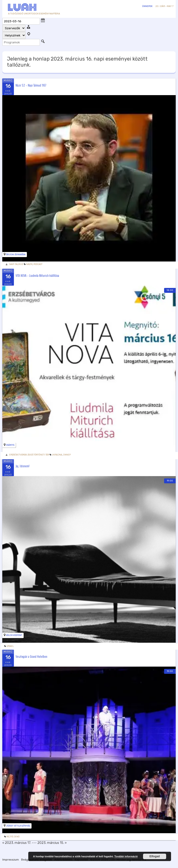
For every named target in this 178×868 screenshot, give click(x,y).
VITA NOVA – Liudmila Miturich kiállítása (37, 275)
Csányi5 (10, 445)
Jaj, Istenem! (22, 466)
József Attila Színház (18, 826)
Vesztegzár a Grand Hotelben (31, 656)
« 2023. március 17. (17, 843)
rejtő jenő (13, 837)
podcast (38, 264)
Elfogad (155, 856)
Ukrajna (57, 455)
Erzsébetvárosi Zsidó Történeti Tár (29, 455)
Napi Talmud (16, 264)
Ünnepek (147, 6)
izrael (10, 646)
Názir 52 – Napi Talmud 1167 (31, 85)
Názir (29, 264)
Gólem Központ (14, 635)
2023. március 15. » (52, 843)
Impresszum (11, 860)
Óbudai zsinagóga (16, 255)
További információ (126, 856)
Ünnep (67, 455)
